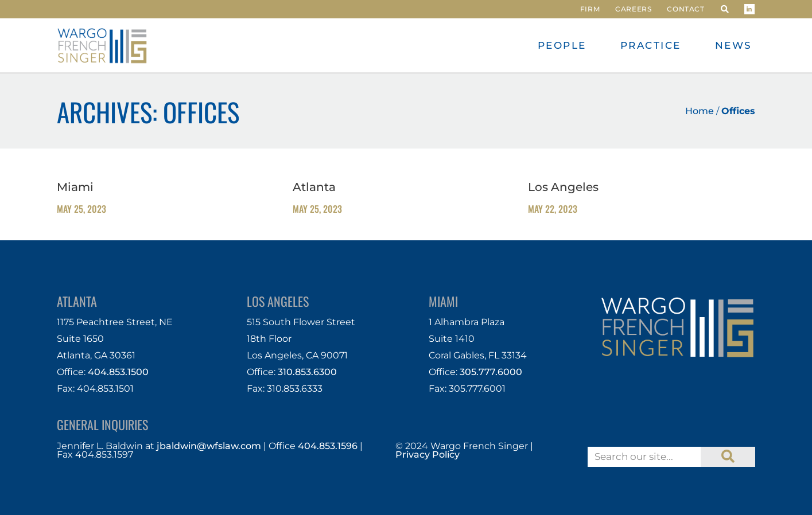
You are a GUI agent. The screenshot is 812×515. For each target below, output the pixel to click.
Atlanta (314, 187)
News (734, 45)
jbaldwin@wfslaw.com (209, 446)
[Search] (728, 457)
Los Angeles (563, 187)
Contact (685, 9)
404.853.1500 (118, 372)
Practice (651, 45)
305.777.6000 (491, 372)
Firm (590, 9)
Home (700, 111)
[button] (725, 9)
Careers (633, 9)
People (562, 45)
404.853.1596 (328, 446)
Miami (75, 187)
